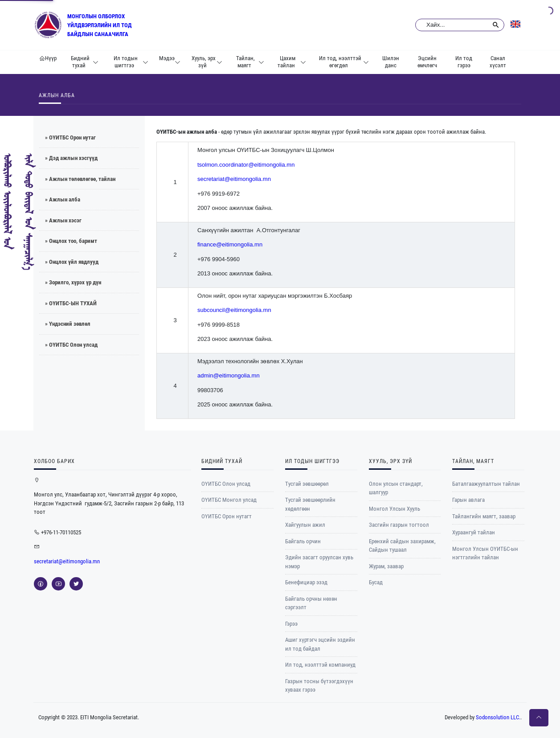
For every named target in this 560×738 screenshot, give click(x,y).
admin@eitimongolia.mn (229, 375)
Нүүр (48, 58)
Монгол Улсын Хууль (394, 509)
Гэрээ (291, 624)
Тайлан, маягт (250, 62)
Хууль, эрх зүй (207, 62)
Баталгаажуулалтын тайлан (486, 484)
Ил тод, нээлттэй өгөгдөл (344, 62)
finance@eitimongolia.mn (230, 244)
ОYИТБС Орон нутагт (227, 516)
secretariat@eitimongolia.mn (234, 179)
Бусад (376, 582)
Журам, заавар (386, 566)
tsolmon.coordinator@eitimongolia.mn (246, 165)
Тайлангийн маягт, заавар (484, 516)
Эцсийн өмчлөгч (427, 62)
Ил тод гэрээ (464, 62)
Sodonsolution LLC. (498, 717)
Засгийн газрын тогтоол (399, 525)
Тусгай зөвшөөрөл (307, 484)
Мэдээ (170, 62)
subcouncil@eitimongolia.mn (234, 310)
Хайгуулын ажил (305, 525)
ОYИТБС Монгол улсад (229, 500)
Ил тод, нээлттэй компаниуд (320, 665)
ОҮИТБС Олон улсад (226, 484)
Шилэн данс (391, 62)
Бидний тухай (85, 62)
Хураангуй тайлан (474, 532)
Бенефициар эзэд (306, 582)
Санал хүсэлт (498, 62)
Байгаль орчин (303, 541)
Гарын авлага (468, 500)
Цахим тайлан (292, 62)
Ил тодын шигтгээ (131, 62)
